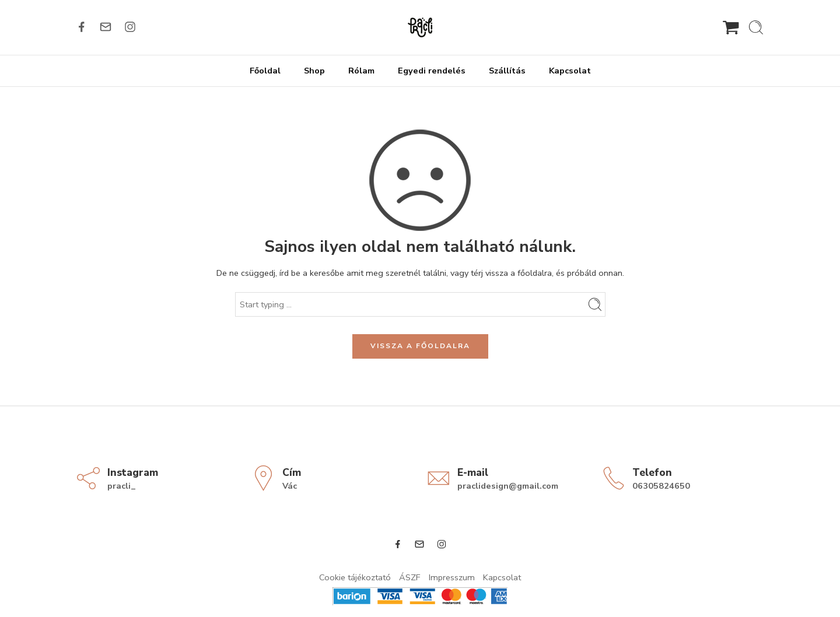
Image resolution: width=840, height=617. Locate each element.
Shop (314, 71)
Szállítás (507, 71)
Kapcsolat (570, 71)
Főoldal (265, 71)
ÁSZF (410, 577)
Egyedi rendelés (432, 71)
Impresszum (452, 577)
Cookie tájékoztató (355, 577)
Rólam (361, 71)
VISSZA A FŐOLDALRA (420, 346)
